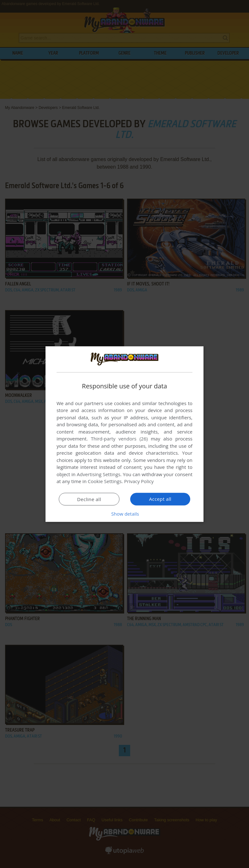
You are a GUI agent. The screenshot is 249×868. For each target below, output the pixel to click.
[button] (124, 514)
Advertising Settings (99, 474)
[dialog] (124, 434)
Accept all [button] (160, 499)
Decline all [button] (89, 499)
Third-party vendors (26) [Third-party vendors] (119, 439)
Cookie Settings (105, 481)
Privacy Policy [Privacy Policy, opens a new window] (139, 481)
